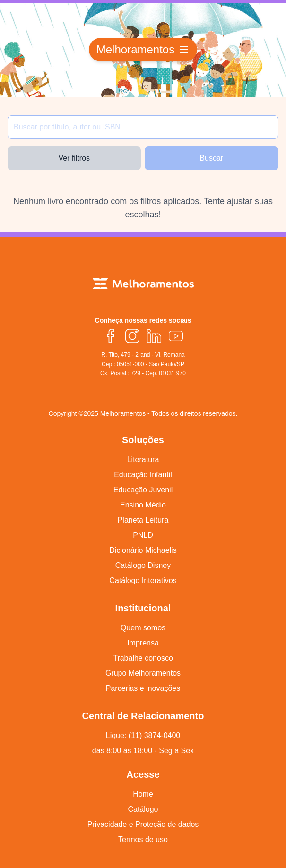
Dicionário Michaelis (143, 550)
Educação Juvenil (143, 490)
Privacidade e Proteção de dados (143, 824)
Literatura (143, 460)
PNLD (143, 535)
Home (143, 794)
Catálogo (143, 809)
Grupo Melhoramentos (143, 673)
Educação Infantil (143, 475)
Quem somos (143, 628)
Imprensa (143, 643)
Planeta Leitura (143, 520)
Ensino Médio (143, 505)
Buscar (211, 158)
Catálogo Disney (143, 565)
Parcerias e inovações (143, 688)
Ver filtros (74, 158)
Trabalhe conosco (143, 658)
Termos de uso (143, 839)
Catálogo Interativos (143, 580)
